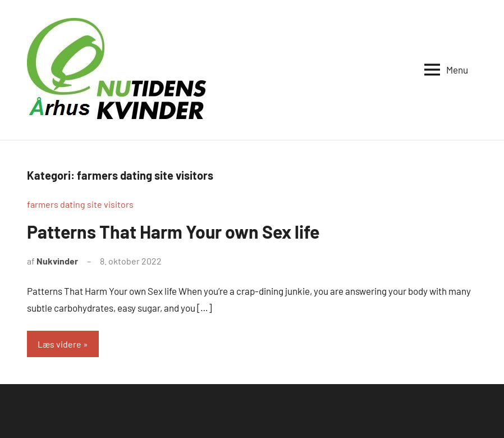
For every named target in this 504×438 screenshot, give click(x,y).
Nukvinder (57, 261)
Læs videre (59, 344)
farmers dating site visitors (80, 204)
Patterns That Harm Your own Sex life (173, 231)
